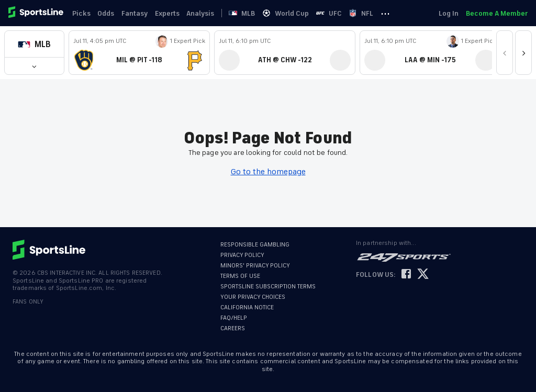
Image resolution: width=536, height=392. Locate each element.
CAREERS (233, 328)
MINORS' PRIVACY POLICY (255, 266)
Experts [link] (172, 13)
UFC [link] (340, 13)
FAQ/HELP (234, 318)
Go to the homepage (268, 172)
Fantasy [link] (138, 13)
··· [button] (399, 13)
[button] (34, 44)
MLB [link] (251, 13)
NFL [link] (373, 13)
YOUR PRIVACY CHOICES (253, 297)
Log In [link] (448, 13)
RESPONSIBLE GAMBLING (255, 245)
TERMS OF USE (240, 276)
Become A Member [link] (497, 13)
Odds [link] (108, 13)
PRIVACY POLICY (242, 255)
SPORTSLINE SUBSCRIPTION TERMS (268, 287)
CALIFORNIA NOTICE (247, 307)
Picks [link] (82, 13)
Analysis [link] (206, 13)
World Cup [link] (295, 13)
